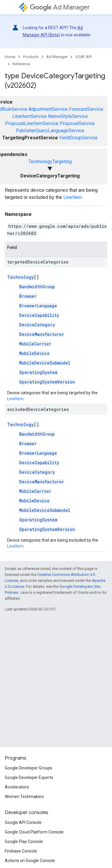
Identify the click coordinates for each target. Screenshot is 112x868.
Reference (21, 64)
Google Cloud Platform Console (34, 832)
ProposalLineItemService (32, 123)
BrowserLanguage (38, 306)
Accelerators (17, 787)
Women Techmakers (24, 797)
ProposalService (77, 123)
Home (10, 57)
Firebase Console (21, 851)
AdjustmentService (48, 109)
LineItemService (29, 116)
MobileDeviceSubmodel (45, 363)
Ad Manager (60, 7)
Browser (28, 296)
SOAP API (83, 57)
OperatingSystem (38, 372)
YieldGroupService (78, 138)
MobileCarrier (35, 344)
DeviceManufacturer (42, 334)
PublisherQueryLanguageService (50, 131)
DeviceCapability (39, 315)
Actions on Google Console (30, 861)
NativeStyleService (68, 116)
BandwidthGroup (37, 287)
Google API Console (23, 822)
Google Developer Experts (29, 777)
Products (31, 57)
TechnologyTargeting (50, 162)
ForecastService (86, 109)
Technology (20, 277)
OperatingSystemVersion (47, 382)
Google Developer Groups (29, 768)
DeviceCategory (37, 325)
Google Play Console (24, 841)
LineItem (73, 197)
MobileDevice (34, 353)
